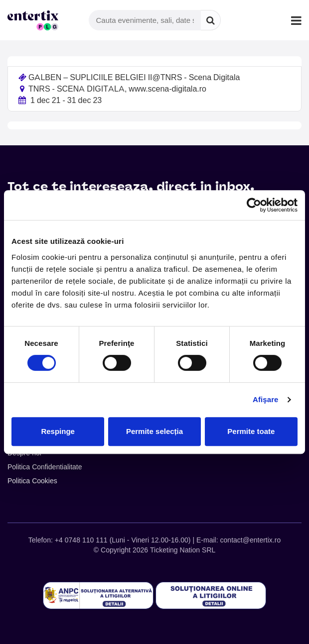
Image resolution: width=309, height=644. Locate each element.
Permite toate (251, 431)
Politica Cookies (32, 481)
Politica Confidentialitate (45, 467)
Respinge (58, 431)
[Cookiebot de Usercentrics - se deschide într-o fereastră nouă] (254, 205)
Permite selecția (154, 431)
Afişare (266, 399)
